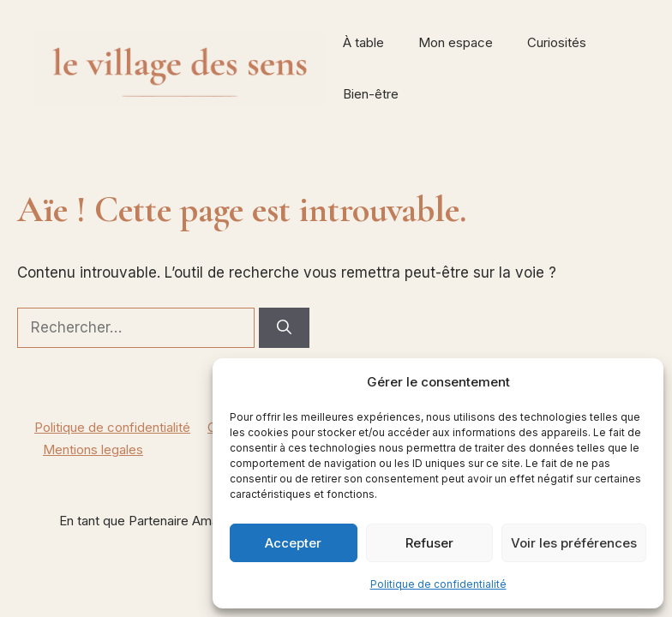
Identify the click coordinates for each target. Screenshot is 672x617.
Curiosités (557, 42)
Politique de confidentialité (438, 584)
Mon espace (456, 42)
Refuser (429, 543)
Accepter (293, 543)
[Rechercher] (284, 328)
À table (363, 42)
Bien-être (371, 94)
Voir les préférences (574, 543)
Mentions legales (93, 449)
